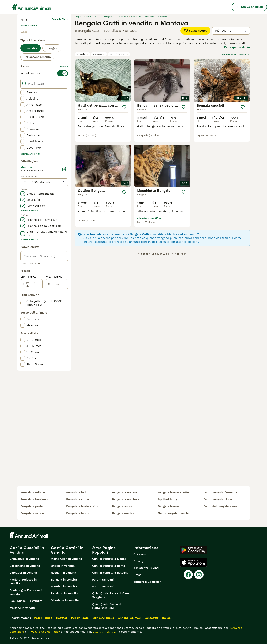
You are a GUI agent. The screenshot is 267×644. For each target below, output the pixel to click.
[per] (57, 284)
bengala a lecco (77, 513)
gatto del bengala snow (220, 506)
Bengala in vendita (64, 580)
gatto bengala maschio (174, 513)
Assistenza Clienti (146, 568)
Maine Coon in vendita (66, 559)
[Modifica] (64, 169)
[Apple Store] (194, 562)
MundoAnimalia (103, 618)
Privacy (139, 561)
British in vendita (63, 566)
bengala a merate (125, 492)
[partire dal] (32, 284)
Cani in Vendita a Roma (109, 566)
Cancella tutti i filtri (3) (235, 54)
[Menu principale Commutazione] (4, 7)
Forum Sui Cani (103, 580)
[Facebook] (188, 575)
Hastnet (62, 618)
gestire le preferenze (105, 632)
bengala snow (122, 506)
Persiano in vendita (64, 593)
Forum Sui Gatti (103, 586)
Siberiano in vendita (65, 600)
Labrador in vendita (23, 573)
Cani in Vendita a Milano (109, 559)
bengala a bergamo (34, 499)
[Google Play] (193, 550)
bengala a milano (33, 492)
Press (137, 575)
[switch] (44, 73)
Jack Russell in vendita (26, 601)
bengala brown (168, 506)
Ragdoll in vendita (63, 573)
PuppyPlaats (80, 618)
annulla (64, 66)
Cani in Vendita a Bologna (110, 573)
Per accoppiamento (37, 57)
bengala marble (123, 513)
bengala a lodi (76, 492)
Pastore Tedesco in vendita (23, 581)
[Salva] (124, 107)
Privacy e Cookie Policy (43, 632)
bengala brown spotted (174, 492)
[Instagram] (199, 575)
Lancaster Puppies (157, 618)
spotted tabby (168, 499)
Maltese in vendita (23, 608)
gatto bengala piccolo (219, 499)
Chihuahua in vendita (24, 559)
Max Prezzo (54, 277)
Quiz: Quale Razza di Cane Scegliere (111, 595)
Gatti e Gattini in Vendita (67, 550)
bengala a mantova (126, 499)
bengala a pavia (32, 506)
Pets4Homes (43, 618)
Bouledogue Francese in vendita (26, 592)
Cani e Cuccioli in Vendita (27, 550)
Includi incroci (119, 54)
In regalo (52, 48)
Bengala (82, 54)
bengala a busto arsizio (83, 506)
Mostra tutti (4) (29, 211)
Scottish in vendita (64, 586)
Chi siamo (140, 554)
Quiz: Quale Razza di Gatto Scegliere (107, 606)
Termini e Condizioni (148, 582)
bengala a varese (33, 513)
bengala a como (77, 499)
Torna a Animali (29, 25)
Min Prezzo (28, 277)
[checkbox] (23, 92)
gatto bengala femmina (220, 492)
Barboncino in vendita (25, 566)
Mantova (99, 54)
